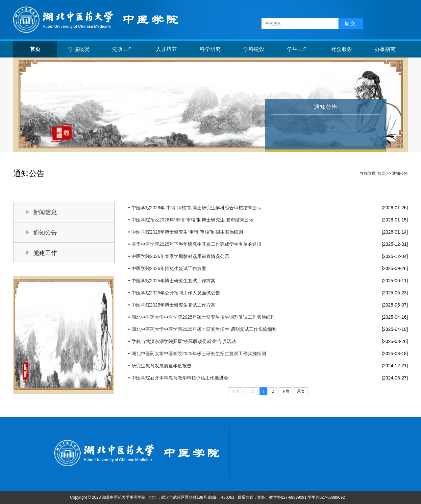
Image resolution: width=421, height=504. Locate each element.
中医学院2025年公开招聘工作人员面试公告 (176, 293)
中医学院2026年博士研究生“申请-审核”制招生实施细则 (187, 232)
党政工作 (123, 49)
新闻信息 (45, 212)
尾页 (301, 391)
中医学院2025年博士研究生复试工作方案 (173, 281)
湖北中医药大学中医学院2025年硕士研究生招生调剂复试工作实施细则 (203, 317)
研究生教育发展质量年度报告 (161, 366)
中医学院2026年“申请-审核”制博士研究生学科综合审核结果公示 (197, 208)
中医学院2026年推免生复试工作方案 (169, 268)
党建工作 (45, 253)
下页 (285, 391)
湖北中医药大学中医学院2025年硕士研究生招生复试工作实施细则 (199, 354)
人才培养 (166, 49)
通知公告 (400, 173)
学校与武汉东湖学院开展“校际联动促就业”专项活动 (184, 341)
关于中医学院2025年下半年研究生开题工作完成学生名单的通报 (197, 244)
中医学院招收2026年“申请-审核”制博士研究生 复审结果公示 (193, 220)
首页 (35, 49)
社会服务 (341, 49)
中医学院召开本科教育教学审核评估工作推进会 (180, 378)
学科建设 (254, 49)
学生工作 (298, 49)
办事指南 (385, 49)
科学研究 (210, 49)
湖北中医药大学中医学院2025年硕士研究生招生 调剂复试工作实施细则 (204, 329)
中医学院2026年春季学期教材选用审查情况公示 (180, 256)
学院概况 (79, 49)
